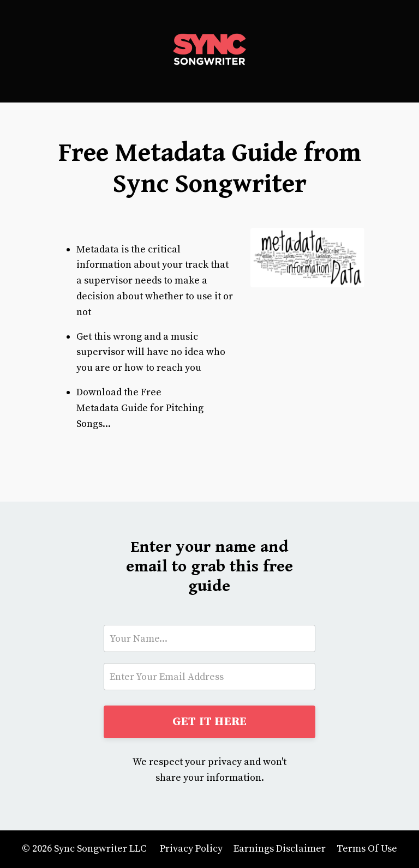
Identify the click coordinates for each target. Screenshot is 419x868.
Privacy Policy (191, 849)
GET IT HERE (210, 722)
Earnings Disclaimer (280, 849)
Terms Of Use (367, 849)
